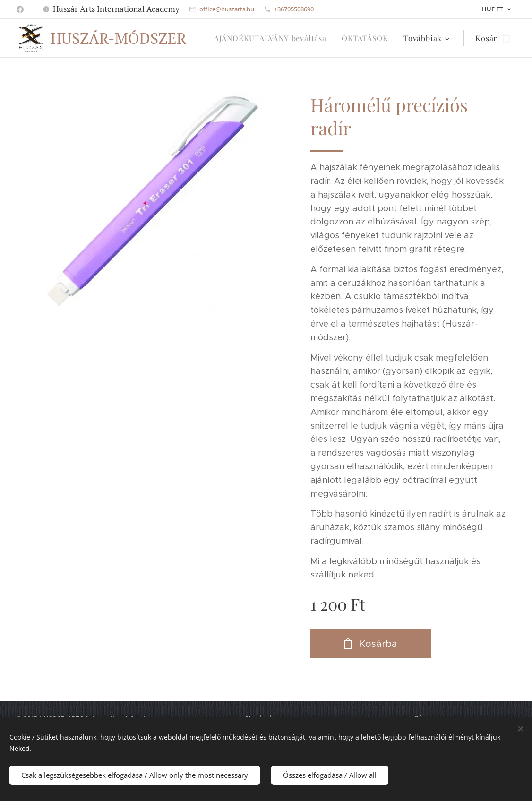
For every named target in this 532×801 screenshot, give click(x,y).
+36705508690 (294, 9)
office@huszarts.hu (227, 9)
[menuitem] (273, 38)
